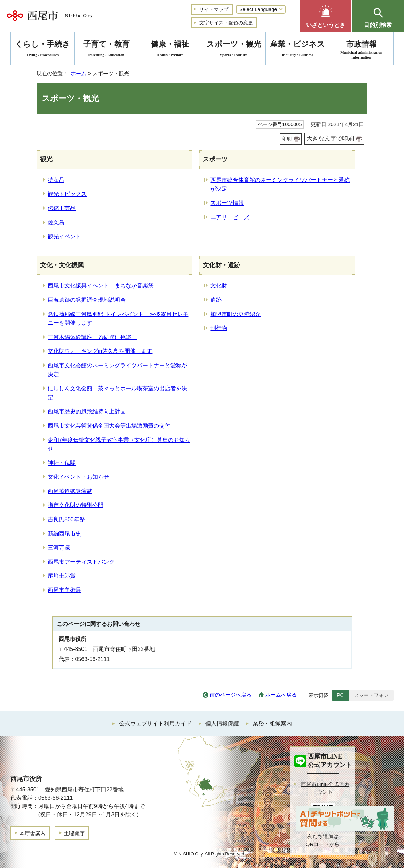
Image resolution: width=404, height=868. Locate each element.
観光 (46, 159)
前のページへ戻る (231, 695)
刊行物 (219, 328)
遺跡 (216, 300)
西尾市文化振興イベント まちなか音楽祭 (101, 286)
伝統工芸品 (62, 208)
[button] (326, 16)
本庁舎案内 (33, 833)
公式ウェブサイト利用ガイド (155, 724)
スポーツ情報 (227, 203)
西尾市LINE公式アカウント (325, 788)
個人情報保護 (222, 724)
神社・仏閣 (62, 463)
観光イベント (64, 236)
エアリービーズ (230, 217)
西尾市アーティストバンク (81, 562)
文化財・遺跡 (222, 265)
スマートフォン (371, 695)
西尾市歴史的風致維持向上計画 (87, 411)
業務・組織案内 (272, 724)
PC (340, 695)
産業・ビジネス (297, 50)
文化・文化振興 (62, 265)
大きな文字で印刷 (330, 139)
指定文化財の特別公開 (76, 505)
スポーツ (215, 159)
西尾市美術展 (64, 590)
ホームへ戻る (281, 695)
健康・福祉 (170, 50)
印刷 (287, 139)
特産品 (56, 180)
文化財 (219, 286)
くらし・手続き (42, 50)
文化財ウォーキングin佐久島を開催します (100, 351)
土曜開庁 (74, 833)
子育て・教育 (106, 50)
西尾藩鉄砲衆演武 (70, 491)
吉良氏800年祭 (66, 519)
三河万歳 (59, 548)
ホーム (79, 73)
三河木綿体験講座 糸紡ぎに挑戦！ (92, 337)
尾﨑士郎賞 (62, 576)
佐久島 (56, 222)
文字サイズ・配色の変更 (226, 23)
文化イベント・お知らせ (78, 477)
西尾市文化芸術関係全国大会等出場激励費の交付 (109, 426)
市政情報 (361, 50)
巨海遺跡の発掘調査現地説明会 (87, 300)
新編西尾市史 (64, 534)
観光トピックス (67, 194)
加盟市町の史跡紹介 (235, 314)
